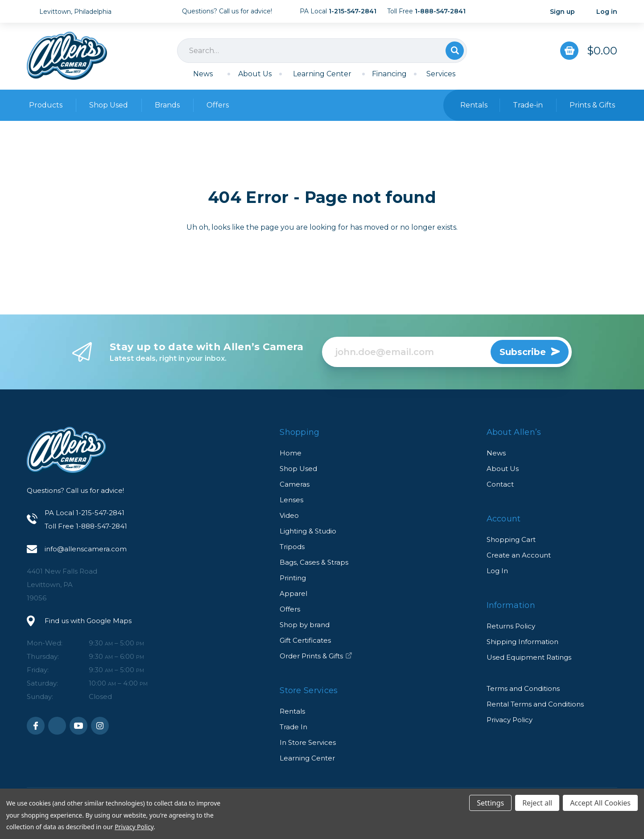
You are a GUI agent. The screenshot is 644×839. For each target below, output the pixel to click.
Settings (490, 803)
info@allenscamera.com (86, 549)
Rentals (292, 711)
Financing (389, 74)
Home (291, 453)
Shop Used (109, 105)
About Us (255, 74)
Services (441, 74)
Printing (293, 578)
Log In (497, 571)
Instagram (100, 726)
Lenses (291, 500)
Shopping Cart (511, 539)
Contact (500, 484)
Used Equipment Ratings (529, 657)
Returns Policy (511, 626)
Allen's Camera (67, 56)
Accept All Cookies (600, 803)
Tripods (292, 547)
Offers (218, 105)
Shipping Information (522, 642)
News (203, 74)
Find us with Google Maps (88, 621)
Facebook (36, 726)
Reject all (537, 803)
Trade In (293, 727)
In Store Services (308, 742)
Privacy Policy (510, 720)
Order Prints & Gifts (316, 656)
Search (455, 51)
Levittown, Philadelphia (75, 12)
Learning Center (322, 74)
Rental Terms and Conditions (535, 704)
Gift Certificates (305, 640)
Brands (167, 105)
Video (289, 515)
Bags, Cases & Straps (314, 562)
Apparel (293, 593)
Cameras (295, 484)
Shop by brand (305, 625)
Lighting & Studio (308, 531)
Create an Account (519, 555)
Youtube (78, 726)
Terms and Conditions (523, 688)
